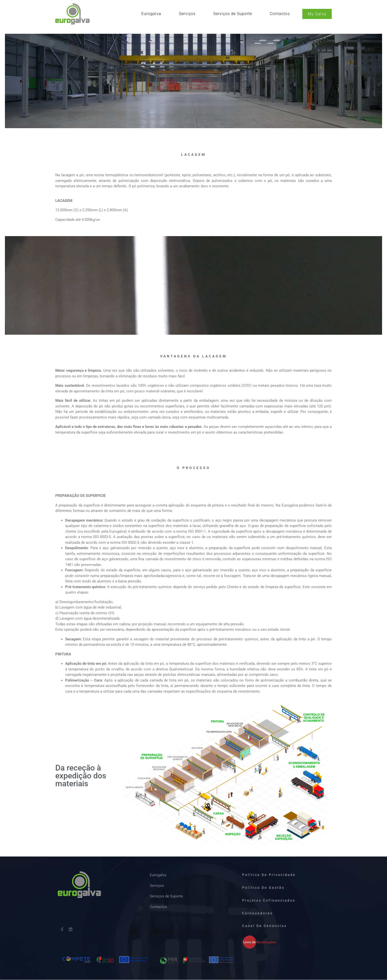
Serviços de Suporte (233, 14)
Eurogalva (151, 14)
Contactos (280, 14)
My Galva (317, 14)
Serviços (187, 14)
